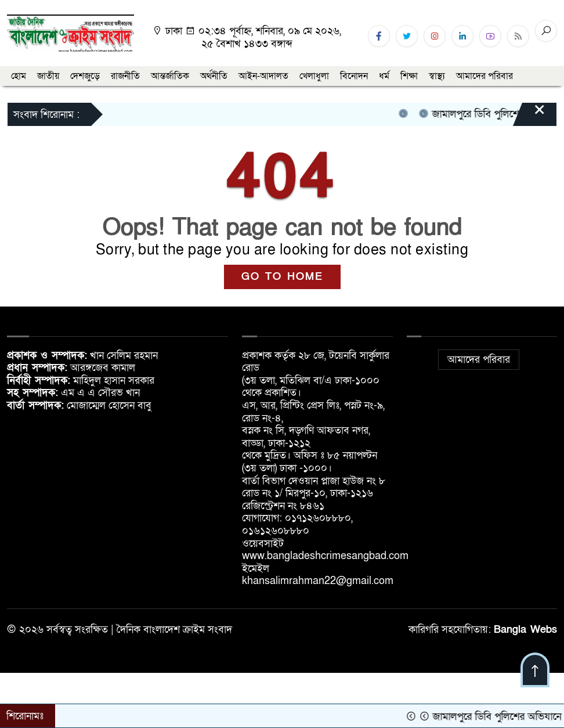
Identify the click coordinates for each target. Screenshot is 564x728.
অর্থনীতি (214, 76)
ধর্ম (384, 76)
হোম (19, 76)
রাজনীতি (125, 76)
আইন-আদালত (263, 76)
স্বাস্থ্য (437, 76)
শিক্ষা (409, 76)
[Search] (546, 31)
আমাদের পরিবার (485, 76)
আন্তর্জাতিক (170, 76)
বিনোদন (354, 76)
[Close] (529, 116)
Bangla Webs (525, 630)
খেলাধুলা (314, 76)
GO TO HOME (282, 277)
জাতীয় (48, 76)
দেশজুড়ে (85, 76)
